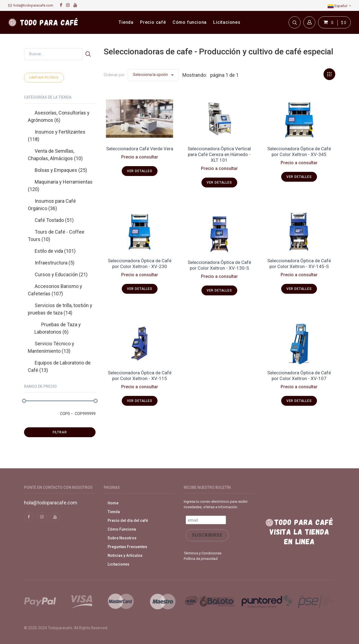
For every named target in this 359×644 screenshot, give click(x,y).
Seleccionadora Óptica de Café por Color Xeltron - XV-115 (140, 376)
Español (338, 6)
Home (113, 503)
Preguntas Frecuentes (127, 547)
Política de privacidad (201, 559)
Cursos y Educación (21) (61, 274)
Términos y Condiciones (203, 553)
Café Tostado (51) (54, 220)
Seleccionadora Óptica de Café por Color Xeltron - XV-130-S (219, 265)
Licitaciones (118, 564)
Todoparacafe (60, 628)
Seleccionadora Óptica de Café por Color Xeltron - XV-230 (140, 264)
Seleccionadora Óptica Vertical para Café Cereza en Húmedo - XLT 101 (219, 155)
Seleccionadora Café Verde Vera (140, 149)
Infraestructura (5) (55, 263)
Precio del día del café (128, 521)
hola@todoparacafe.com (31, 5)
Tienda (114, 512)
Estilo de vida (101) (55, 251)
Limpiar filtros (44, 78)
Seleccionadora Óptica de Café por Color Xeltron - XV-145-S (299, 264)
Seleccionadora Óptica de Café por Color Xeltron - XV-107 (299, 376)
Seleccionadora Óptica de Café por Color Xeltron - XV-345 (299, 152)
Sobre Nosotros (122, 538)
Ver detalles (140, 171)
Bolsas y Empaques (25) (61, 170)
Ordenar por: (115, 75)
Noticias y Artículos (125, 555)
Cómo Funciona (122, 529)
